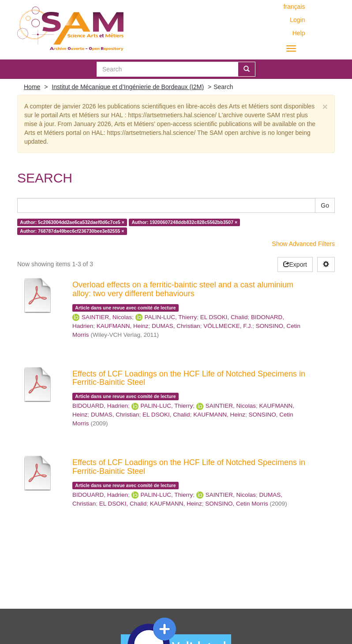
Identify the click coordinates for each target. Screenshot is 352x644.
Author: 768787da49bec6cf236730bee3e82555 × (72, 231)
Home (32, 87)
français (294, 7)
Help (299, 33)
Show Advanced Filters (303, 244)
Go (325, 205)
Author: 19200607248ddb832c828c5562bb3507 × (184, 222)
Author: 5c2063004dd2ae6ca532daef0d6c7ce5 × (72, 222)
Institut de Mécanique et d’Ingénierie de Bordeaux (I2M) (128, 87)
